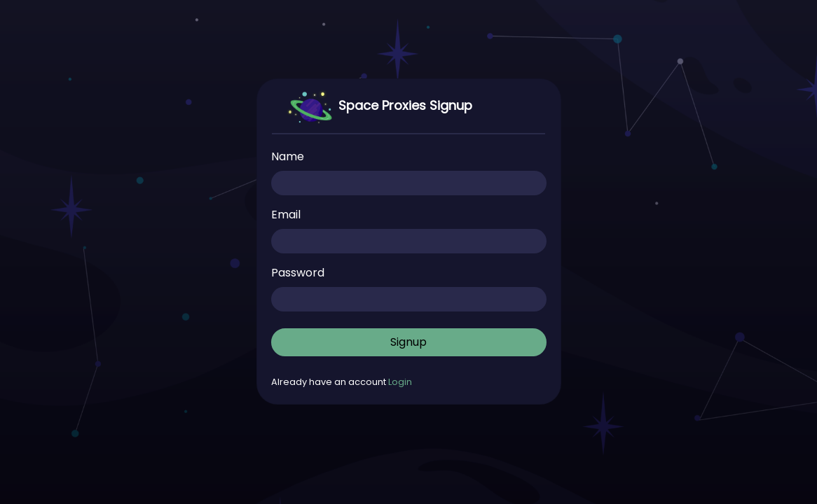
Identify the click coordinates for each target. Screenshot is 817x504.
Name (288, 156)
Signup (408, 342)
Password (298, 273)
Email (286, 215)
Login (400, 382)
